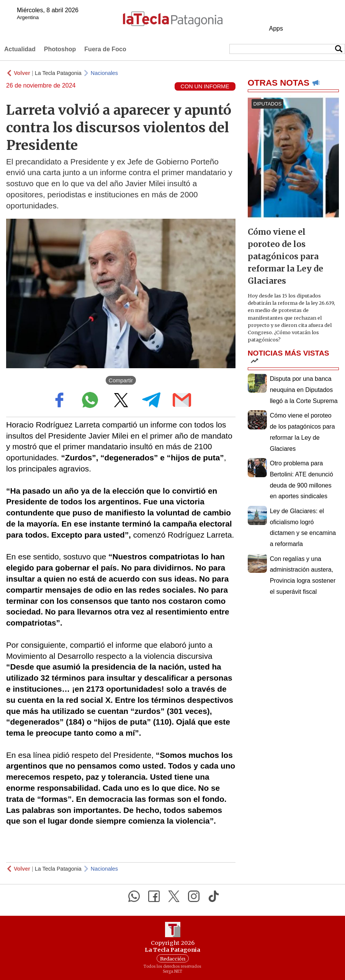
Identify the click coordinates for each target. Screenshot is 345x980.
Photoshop (60, 49)
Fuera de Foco (105, 49)
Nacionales (104, 73)
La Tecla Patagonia (58, 73)
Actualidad (20, 49)
